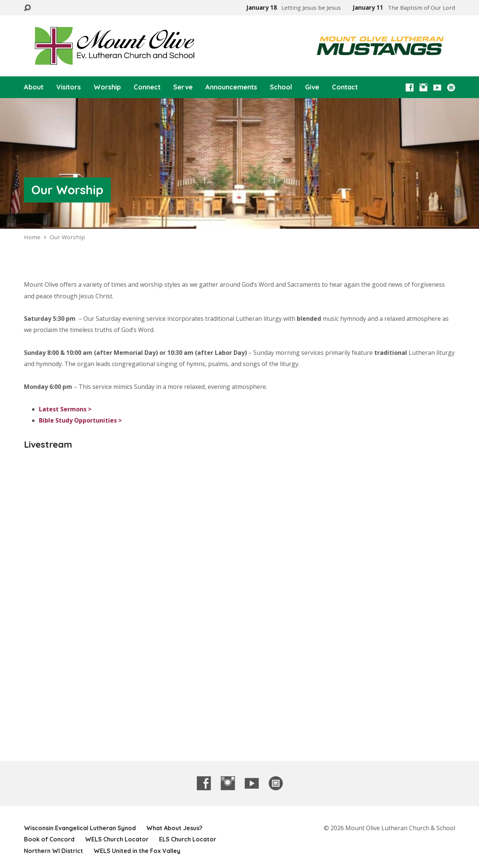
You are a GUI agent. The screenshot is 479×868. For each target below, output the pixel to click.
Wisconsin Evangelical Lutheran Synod (80, 828)
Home (32, 237)
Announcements (231, 87)
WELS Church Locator (117, 839)
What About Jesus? (174, 828)
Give (312, 87)
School (281, 87)
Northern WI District (54, 851)
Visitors (68, 87)
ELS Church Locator (188, 839)
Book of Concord (49, 839)
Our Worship (67, 190)
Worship (107, 87)
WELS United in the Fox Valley (137, 851)
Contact (345, 87)
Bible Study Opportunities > (80, 420)
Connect (147, 87)
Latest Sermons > (65, 409)
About (34, 87)
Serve (183, 87)
